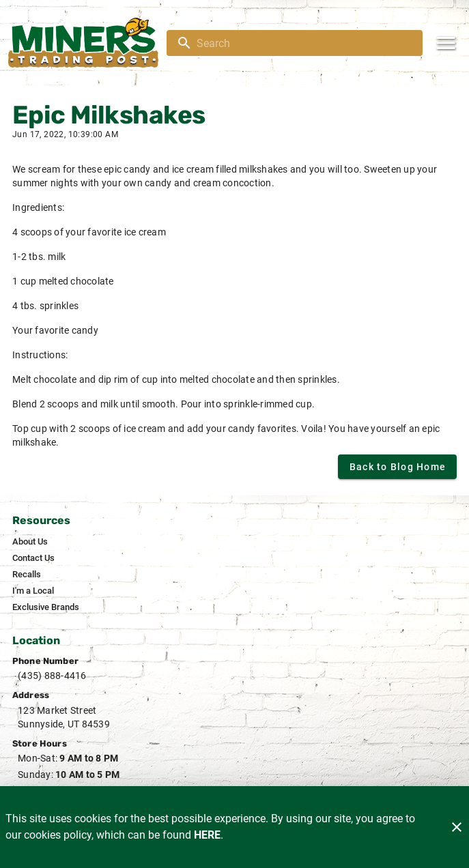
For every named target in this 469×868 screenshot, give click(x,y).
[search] (304, 43)
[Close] (457, 827)
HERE (207, 835)
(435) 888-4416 (52, 676)
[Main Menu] (446, 43)
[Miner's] (87, 43)
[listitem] (30, 542)
